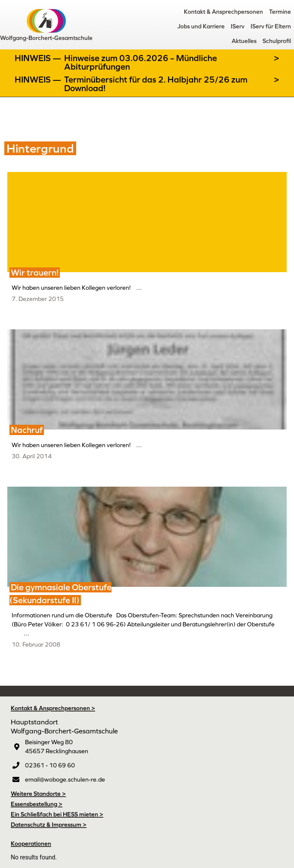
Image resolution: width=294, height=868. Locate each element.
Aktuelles (244, 41)
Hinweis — (39, 58)
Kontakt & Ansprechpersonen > (53, 708)
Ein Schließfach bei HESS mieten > (57, 814)
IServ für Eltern (271, 26)
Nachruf (27, 430)
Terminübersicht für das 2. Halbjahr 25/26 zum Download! (156, 84)
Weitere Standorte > (38, 794)
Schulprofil (277, 41)
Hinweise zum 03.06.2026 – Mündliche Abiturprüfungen (141, 62)
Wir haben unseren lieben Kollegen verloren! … (77, 288)
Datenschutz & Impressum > (49, 825)
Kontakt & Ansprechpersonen (223, 12)
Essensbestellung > (37, 804)
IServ (238, 26)
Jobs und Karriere (201, 26)
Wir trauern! (35, 273)
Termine (280, 12)
